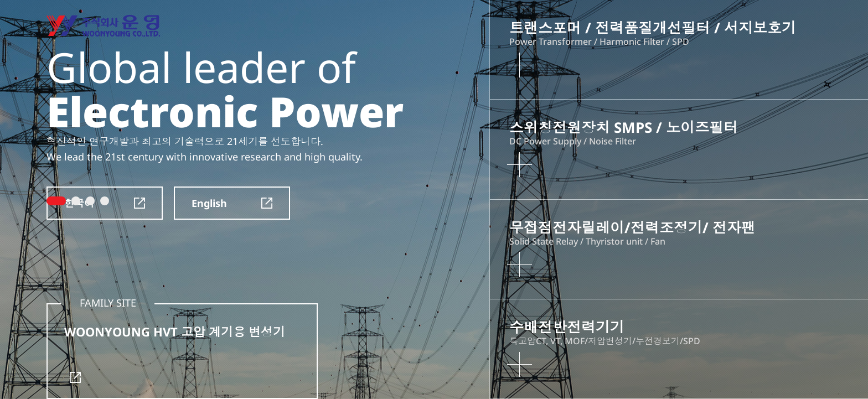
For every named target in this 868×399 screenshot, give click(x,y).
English (232, 203)
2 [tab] (76, 201)
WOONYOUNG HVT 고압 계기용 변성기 (175, 353)
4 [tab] (105, 201)
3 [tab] (90, 201)
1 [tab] (56, 201)
